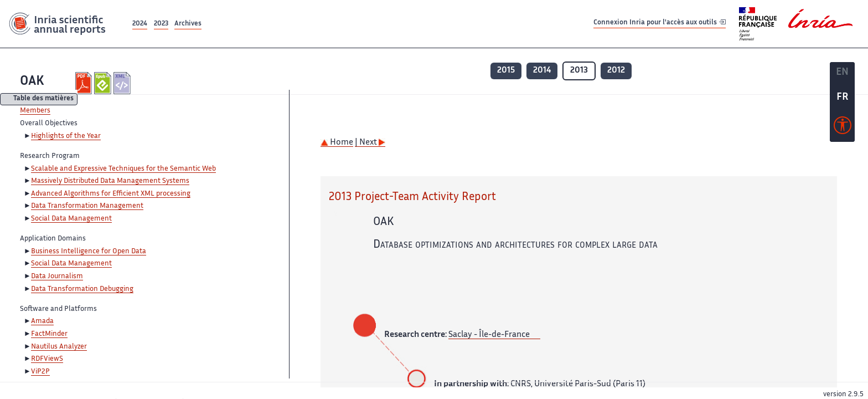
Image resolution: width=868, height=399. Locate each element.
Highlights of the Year (66, 136)
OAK (32, 82)
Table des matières (43, 99)
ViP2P (40, 372)
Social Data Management (71, 219)
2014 (542, 71)
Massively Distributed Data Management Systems (110, 181)
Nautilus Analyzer (59, 347)
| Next (370, 143)
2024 (140, 24)
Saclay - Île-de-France (489, 335)
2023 (161, 24)
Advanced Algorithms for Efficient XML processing (111, 194)
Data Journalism (57, 277)
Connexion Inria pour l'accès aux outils (660, 24)
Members (35, 111)
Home (337, 143)
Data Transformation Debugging (82, 289)
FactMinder (49, 334)
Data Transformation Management (87, 206)
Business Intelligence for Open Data (89, 252)
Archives (188, 24)
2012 (616, 71)
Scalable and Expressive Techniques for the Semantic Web (123, 169)
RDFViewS (47, 359)
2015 (506, 71)
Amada (42, 321)
